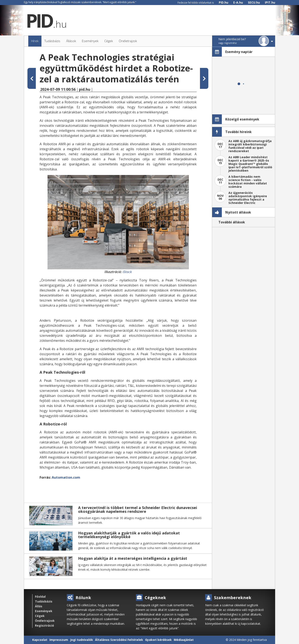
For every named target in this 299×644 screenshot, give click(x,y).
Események (44, 611)
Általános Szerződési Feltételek (119, 640)
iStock (127, 272)
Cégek (40, 616)
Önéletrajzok (45, 621)
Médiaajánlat (184, 640)
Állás (39, 606)
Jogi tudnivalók (82, 640)
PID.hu (224, 2)
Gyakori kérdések (158, 640)
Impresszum (59, 640)
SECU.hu (254, 2)
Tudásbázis (44, 601)
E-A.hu (238, 2)
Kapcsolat (40, 640)
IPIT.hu (270, 2)
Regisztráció (44, 625)
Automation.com (66, 477)
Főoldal (40, 597)
